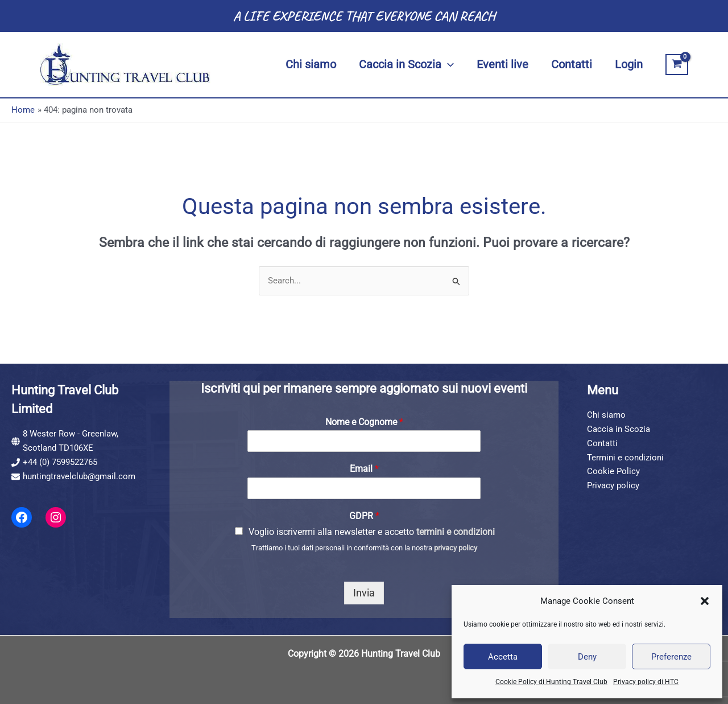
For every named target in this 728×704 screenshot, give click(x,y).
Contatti (602, 443)
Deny (587, 657)
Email (364, 469)
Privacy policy (613, 485)
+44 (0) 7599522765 (60, 462)
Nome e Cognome (364, 422)
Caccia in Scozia (619, 429)
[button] (705, 601)
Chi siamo (606, 415)
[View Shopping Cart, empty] (677, 65)
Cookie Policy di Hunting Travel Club (551, 682)
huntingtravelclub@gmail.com (79, 476)
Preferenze (671, 657)
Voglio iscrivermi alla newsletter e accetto (372, 532)
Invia (364, 593)
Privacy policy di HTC (646, 682)
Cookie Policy (613, 471)
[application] (448, 65)
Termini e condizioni (625, 458)
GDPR (364, 516)
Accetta (503, 657)
